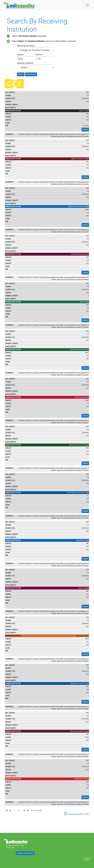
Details (85, 129)
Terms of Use (10, 848)
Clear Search (31, 74)
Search (21, 74)
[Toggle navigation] (88, 5)
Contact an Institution (25, 853)
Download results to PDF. (78, 814)
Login (87, 859)
